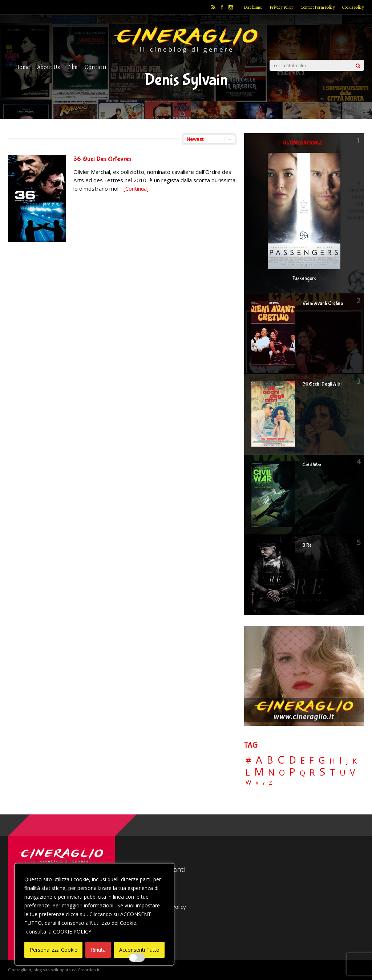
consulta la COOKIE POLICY (59, 932)
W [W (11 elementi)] (248, 783)
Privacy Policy (282, 7)
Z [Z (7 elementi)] (270, 783)
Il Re (307, 545)
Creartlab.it (89, 970)
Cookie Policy (353, 7)
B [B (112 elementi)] (270, 760)
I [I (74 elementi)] (341, 760)
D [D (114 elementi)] (292, 760)
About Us (48, 67)
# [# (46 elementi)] (248, 761)
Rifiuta (98, 950)
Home (23, 67)
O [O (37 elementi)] (282, 773)
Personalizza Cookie (54, 950)
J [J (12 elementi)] (347, 761)
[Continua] (136, 188)
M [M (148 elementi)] (259, 772)
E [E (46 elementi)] (303, 761)
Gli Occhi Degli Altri (322, 384)
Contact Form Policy (318, 7)
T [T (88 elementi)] (332, 772)
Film (72, 67)
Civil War (312, 465)
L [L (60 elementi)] (248, 772)
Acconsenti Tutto (139, 950)
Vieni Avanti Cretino (323, 304)
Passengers (304, 278)
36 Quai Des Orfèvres (102, 159)
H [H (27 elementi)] (332, 761)
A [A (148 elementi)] (259, 760)
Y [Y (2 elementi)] (264, 783)
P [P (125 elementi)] (292, 772)
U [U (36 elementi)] (343, 773)
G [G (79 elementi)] (322, 760)
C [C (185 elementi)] (281, 760)
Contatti (95, 67)
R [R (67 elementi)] (312, 772)
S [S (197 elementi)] (322, 772)
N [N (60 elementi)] (271, 772)
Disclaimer (253, 7)
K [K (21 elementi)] (355, 761)
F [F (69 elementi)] (312, 761)
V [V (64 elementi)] (352, 772)
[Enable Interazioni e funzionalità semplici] (137, 957)
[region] (94, 914)
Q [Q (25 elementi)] (302, 773)
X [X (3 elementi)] (257, 783)
